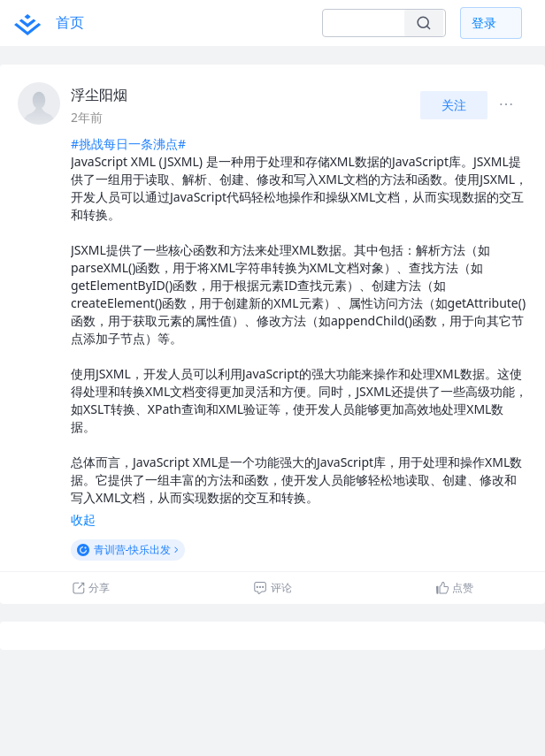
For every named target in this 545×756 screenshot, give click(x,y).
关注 (454, 105)
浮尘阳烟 (99, 95)
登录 (484, 23)
